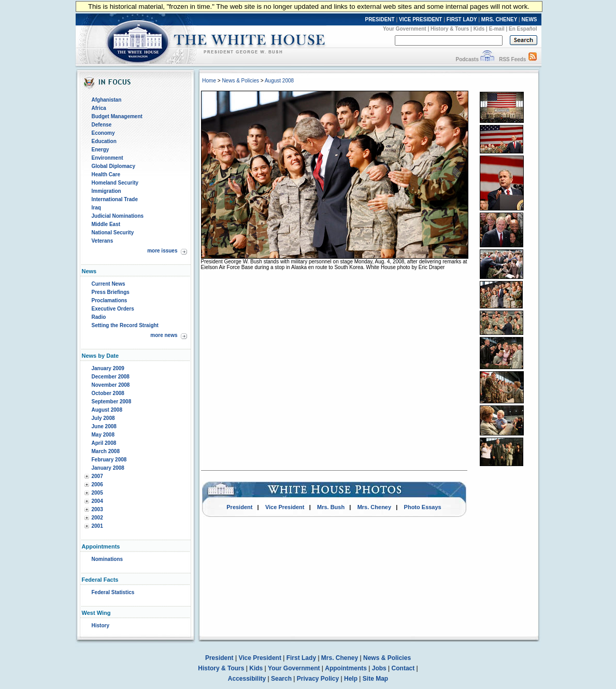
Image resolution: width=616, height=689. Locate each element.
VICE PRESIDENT (420, 19)
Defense (102, 125)
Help (351, 679)
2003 (97, 509)
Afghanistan (107, 100)
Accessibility (247, 679)
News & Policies (240, 81)
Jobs (379, 668)
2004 (97, 501)
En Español (523, 29)
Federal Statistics (113, 592)
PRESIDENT (379, 19)
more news (164, 335)
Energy (101, 150)
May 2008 (103, 435)
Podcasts (467, 59)
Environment (108, 158)
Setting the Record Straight (125, 325)
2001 (97, 526)
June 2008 (104, 426)
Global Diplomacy (113, 166)
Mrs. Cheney (374, 507)
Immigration (106, 191)
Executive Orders (113, 309)
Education (104, 141)
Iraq (96, 208)
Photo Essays (423, 507)
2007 (97, 476)
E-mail (497, 29)
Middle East (106, 224)
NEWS (529, 19)
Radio (99, 317)
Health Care (106, 174)
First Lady (301, 658)
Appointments (346, 668)
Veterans (103, 241)
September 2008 (112, 402)
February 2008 (109, 460)
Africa (99, 108)
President (239, 507)
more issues (162, 251)
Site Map (375, 679)
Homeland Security (115, 183)
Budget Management (117, 116)
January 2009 (108, 368)
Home (209, 81)
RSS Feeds (512, 59)
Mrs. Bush (331, 507)
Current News (109, 284)
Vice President (285, 507)
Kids (479, 29)
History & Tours (450, 29)
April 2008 (104, 443)
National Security (113, 233)
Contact (403, 668)
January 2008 (108, 468)
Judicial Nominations (118, 216)
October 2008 (108, 393)
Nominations (108, 559)
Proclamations (110, 300)
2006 (97, 484)
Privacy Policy (318, 679)
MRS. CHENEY (499, 19)
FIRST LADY (462, 19)
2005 (97, 493)
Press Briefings (111, 292)
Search (281, 679)
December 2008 (111, 377)
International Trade (115, 199)
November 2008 (111, 385)
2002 (97, 518)
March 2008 (106, 451)
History (101, 625)
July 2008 (103, 418)
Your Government (405, 29)
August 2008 (107, 410)
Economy (103, 133)
